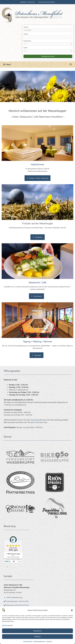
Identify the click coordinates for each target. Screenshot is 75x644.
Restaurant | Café (38, 282)
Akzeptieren (37, 631)
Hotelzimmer (38, 164)
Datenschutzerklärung (39, 641)
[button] (72, 610)
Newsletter (51, 2)
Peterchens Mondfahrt (38, 14)
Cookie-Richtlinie (28, 641)
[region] (37, 86)
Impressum (49, 641)
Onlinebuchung (43, 2)
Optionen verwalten (7, 625)
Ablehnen (37, 637)
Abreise (26, 34)
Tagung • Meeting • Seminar (37, 341)
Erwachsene (27, 41)
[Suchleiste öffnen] (71, 65)
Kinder (25, 48)
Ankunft (26, 27)
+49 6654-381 (31, 2)
